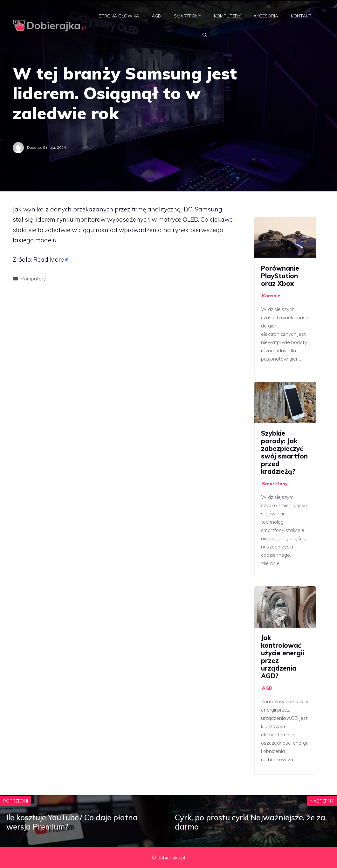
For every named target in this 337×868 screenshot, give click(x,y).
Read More (49, 259)
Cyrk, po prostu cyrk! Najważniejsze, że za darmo (250, 822)
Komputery (227, 16)
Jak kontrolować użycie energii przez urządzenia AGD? (282, 657)
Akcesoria (266, 16)
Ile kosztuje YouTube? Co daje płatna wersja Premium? (72, 822)
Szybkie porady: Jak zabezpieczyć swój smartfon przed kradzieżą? (284, 452)
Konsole (271, 296)
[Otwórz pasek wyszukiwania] (205, 35)
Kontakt (301, 16)
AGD (156, 16)
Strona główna (119, 16)
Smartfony (188, 16)
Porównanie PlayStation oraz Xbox (280, 276)
